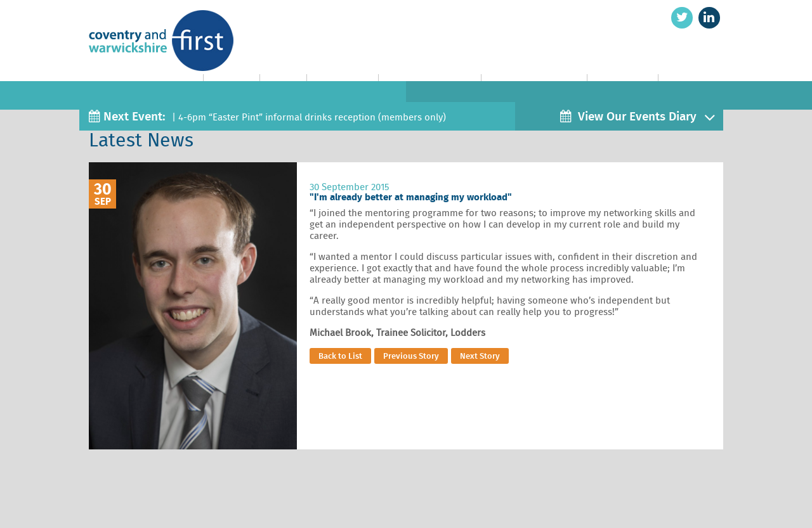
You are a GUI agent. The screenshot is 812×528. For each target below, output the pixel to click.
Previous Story (411, 356)
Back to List (340, 356)
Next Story (480, 356)
